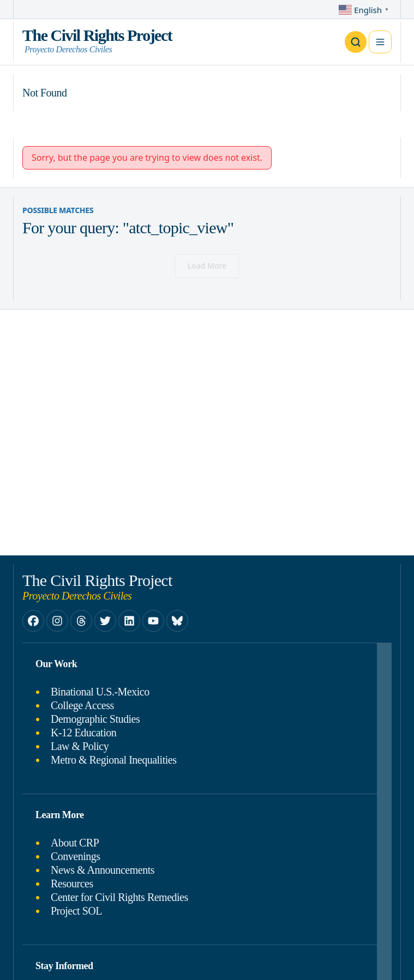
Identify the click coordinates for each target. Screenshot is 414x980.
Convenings (76, 856)
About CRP (75, 843)
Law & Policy (80, 746)
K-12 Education (83, 733)
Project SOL (76, 911)
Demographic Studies (95, 719)
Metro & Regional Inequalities (113, 760)
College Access (82, 705)
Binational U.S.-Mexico (100, 692)
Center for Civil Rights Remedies (119, 897)
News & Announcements (103, 870)
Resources (72, 884)
